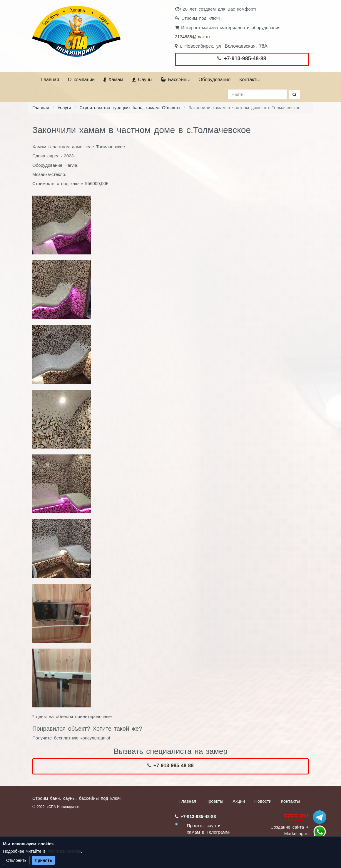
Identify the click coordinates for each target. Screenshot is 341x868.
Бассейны (175, 80)
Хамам (113, 80)
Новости (263, 801)
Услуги (64, 108)
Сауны (142, 80)
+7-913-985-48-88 (245, 59)
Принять (43, 860)
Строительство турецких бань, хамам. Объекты (130, 108)
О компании (81, 80)
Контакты (249, 80)
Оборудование (214, 80)
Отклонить (16, 860)
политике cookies (64, 851)
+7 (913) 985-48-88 (320, 832)
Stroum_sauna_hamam (320, 817)
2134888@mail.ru (192, 37)
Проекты (214, 801)
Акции (239, 801)
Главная (50, 80)
